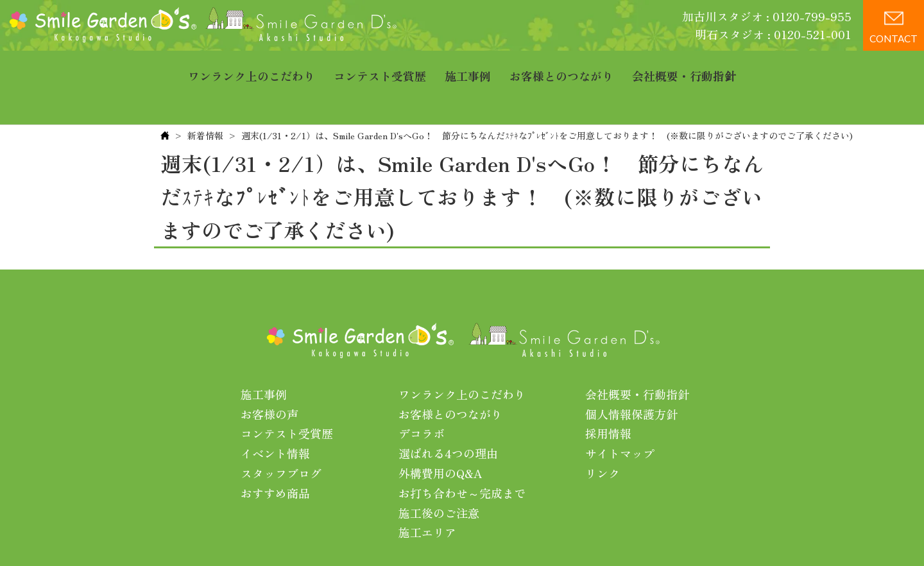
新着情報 (205, 96)
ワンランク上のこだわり (252, 67)
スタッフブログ (281, 433)
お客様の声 (269, 374)
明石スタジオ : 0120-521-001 (773, 34)
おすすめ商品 (275, 453)
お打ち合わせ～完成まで (462, 453)
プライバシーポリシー (541, 533)
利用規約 (626, 533)
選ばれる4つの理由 (448, 413)
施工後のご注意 (439, 473)
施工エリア (427, 492)
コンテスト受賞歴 (380, 67)
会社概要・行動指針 (684, 67)
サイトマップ (620, 413)
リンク (603, 433)
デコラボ (422, 393)
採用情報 (608, 393)
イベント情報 (275, 413)
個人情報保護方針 (631, 374)
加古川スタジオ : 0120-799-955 (767, 16)
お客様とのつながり (561, 67)
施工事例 (468, 67)
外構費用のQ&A (441, 433)
